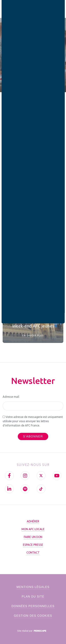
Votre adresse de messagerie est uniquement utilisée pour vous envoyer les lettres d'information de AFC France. (33, 421)
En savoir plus (33, 335)
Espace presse (33, 545)
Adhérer (33, 521)
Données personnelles (33, 606)
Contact (33, 553)
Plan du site (33, 597)
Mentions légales (33, 587)
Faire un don (33, 537)
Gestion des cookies (33, 616)
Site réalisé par (33, 631)
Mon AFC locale (33, 529)
